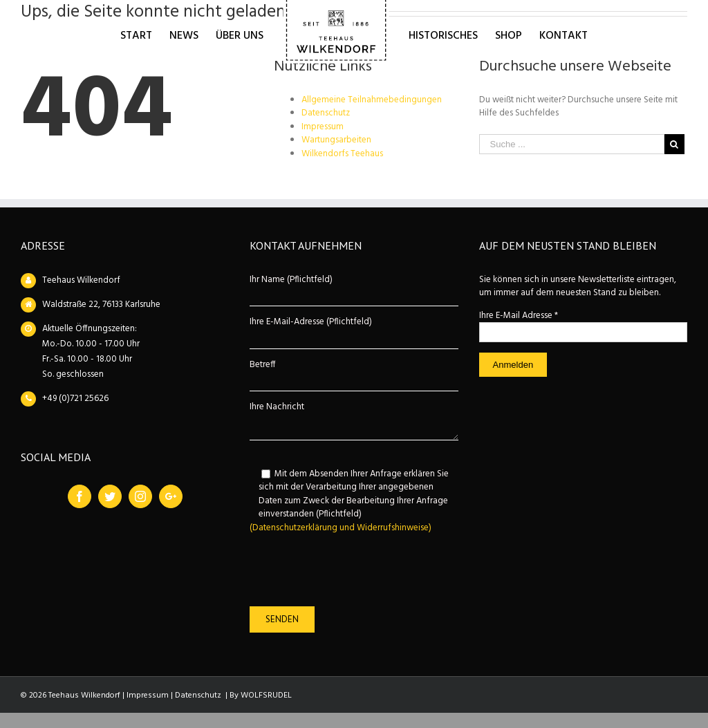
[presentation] (355, 570)
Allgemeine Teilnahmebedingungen (372, 100)
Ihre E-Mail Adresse (519, 316)
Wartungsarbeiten (336, 140)
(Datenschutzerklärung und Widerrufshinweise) (341, 528)
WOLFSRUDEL (266, 696)
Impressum (323, 127)
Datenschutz (326, 113)
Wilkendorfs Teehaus (342, 154)
